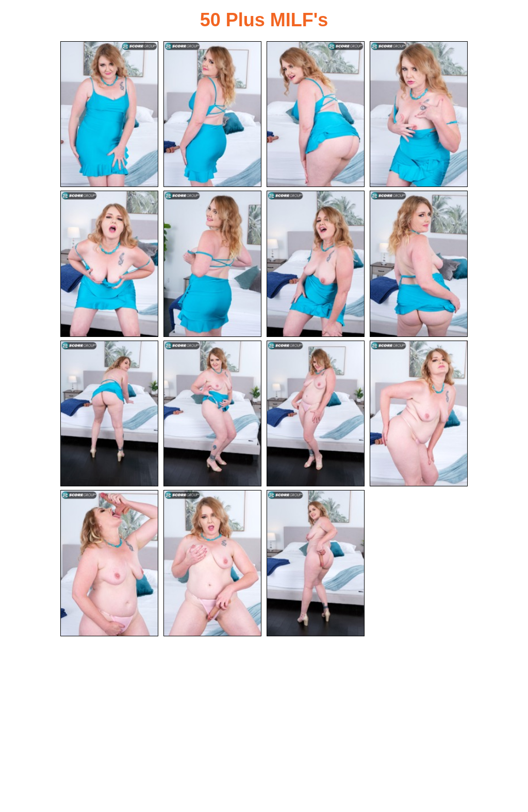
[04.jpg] (419, 114)
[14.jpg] (212, 563)
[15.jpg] (316, 563)
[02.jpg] (212, 114)
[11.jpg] (316, 413)
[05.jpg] (109, 264)
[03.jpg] (316, 114)
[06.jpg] (212, 264)
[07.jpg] (316, 264)
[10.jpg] (212, 413)
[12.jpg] (419, 413)
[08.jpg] (419, 264)
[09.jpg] (109, 413)
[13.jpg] (109, 563)
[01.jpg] (109, 114)
